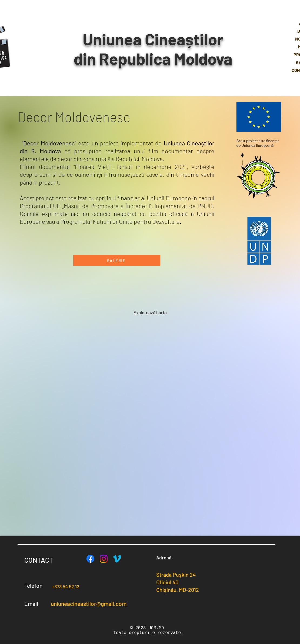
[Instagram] (104, 559)
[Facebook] (90, 559)
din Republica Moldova (153, 58)
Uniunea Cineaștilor (153, 39)
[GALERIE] (117, 261)
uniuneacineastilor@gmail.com (89, 604)
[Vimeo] (117, 559)
